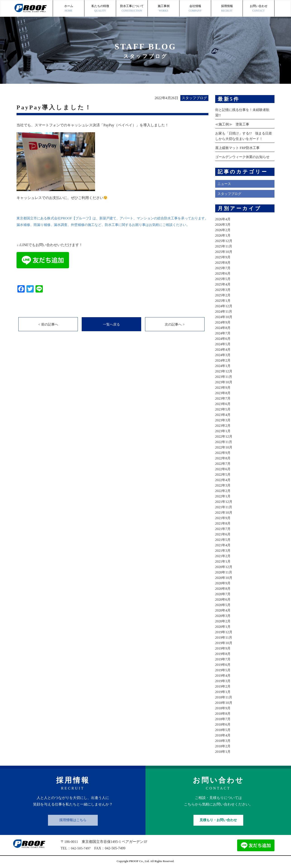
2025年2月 (223, 295)
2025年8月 (223, 263)
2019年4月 (223, 675)
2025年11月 (224, 246)
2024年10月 (224, 317)
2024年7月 (223, 333)
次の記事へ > (175, 331)
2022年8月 (223, 458)
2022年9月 (223, 453)
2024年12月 (224, 306)
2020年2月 (223, 621)
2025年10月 (224, 252)
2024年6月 (223, 339)
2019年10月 (224, 643)
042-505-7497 (81, 848)
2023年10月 (224, 382)
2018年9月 (223, 708)
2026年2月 (223, 230)
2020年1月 (223, 627)
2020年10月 (224, 578)
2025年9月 (223, 257)
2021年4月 (223, 545)
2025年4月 (223, 284)
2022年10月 (224, 447)
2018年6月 (223, 724)
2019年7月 (223, 659)
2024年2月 (223, 360)
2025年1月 (223, 301)
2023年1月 (223, 431)
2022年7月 (223, 464)
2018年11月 (224, 697)
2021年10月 (224, 512)
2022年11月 (224, 442)
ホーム (69, 9)
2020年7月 (223, 594)
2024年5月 (223, 344)
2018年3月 (223, 741)
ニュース (225, 184)
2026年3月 (223, 224)
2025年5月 (223, 279)
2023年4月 (223, 415)
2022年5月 (223, 474)
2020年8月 (223, 589)
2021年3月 (223, 550)
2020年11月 (224, 572)
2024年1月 (223, 366)
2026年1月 (223, 235)
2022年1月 (223, 496)
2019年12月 (224, 632)
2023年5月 (223, 409)
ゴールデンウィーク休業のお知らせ (244, 157)
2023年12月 (224, 371)
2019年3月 (223, 681)
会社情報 (195, 9)
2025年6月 (223, 273)
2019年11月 (224, 637)
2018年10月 (224, 703)
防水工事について (132, 9)
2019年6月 (223, 665)
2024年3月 (223, 355)
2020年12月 (224, 567)
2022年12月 (224, 436)
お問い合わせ (259, 9)
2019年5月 (223, 670)
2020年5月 (223, 605)
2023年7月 (223, 398)
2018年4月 (223, 735)
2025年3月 (223, 290)
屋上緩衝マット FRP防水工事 (239, 148)
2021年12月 (224, 502)
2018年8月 (223, 713)
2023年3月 (223, 420)
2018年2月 (223, 746)
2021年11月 (224, 507)
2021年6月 (223, 534)
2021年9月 (223, 518)
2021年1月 (223, 561)
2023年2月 (223, 426)
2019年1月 (223, 692)
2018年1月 (223, 752)
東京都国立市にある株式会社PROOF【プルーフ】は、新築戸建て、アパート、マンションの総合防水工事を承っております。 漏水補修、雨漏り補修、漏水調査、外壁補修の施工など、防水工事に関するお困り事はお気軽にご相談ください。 (112, 225)
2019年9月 (223, 648)
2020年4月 (223, 610)
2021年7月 (223, 529)
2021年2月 (223, 556)
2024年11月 (224, 311)
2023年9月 (223, 387)
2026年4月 (223, 219)
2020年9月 (223, 583)
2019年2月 (223, 686)
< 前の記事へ (48, 331)
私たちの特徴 (100, 9)
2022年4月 (223, 480)
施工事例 (163, 9)
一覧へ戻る (111, 331)
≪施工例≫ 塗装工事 (233, 124)
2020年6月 (223, 599)
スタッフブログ (230, 194)
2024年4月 (223, 349)
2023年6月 (223, 404)
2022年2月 (223, 491)
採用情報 (227, 9)
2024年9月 (223, 322)
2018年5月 (223, 730)
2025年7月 (223, 268)
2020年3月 (223, 616)
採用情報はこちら (73, 820)
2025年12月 (224, 241)
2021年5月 (223, 540)
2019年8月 (223, 654)
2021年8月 (223, 523)
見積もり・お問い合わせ (218, 820)
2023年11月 (224, 377)
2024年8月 (223, 328)
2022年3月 (223, 485)
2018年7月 (223, 719)
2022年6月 (223, 469)
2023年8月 (223, 393)
